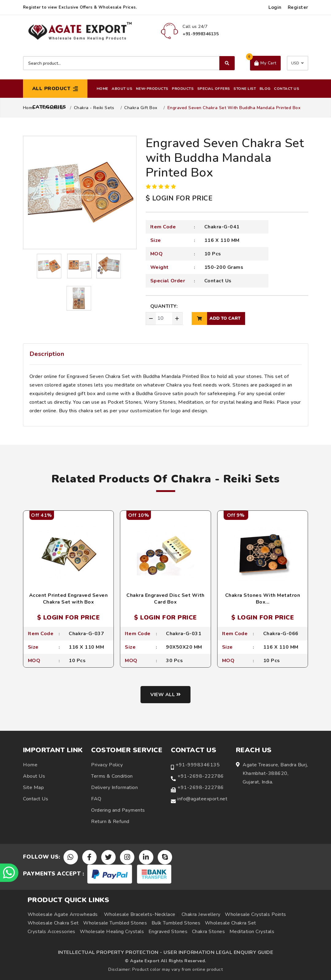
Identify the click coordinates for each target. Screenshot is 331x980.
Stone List (245, 89)
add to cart (216, 318)
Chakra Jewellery (201, 914)
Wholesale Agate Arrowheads (63, 914)
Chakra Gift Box (141, 108)
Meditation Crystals (252, 932)
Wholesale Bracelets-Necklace (140, 914)
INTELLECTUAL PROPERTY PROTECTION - (110, 952)
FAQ (96, 799)
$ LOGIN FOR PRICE (179, 198)
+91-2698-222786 (201, 776)
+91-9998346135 (198, 765)
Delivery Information (114, 787)
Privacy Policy (107, 765)
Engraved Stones (168, 932)
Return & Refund (110, 822)
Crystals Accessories (52, 932)
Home (102, 89)
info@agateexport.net (202, 799)
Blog (265, 89)
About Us (122, 89)
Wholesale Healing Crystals (112, 932)
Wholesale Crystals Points (256, 914)
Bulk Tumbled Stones (176, 923)
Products (183, 89)
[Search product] (129, 63)
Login (275, 7)
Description (47, 354)
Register (298, 7)
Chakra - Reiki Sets (94, 108)
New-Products (152, 89)
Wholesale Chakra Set (53, 923)
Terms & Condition (112, 776)
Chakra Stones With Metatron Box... (263, 599)
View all (165, 695)
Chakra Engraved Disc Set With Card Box (165, 599)
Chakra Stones (209, 932)
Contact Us (287, 89)
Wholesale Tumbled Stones (115, 923)
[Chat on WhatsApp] (9, 873)
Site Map (33, 787)
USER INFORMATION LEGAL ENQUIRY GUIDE (218, 952)
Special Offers (214, 89)
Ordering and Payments (118, 810)
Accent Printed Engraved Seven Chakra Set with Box (69, 599)
